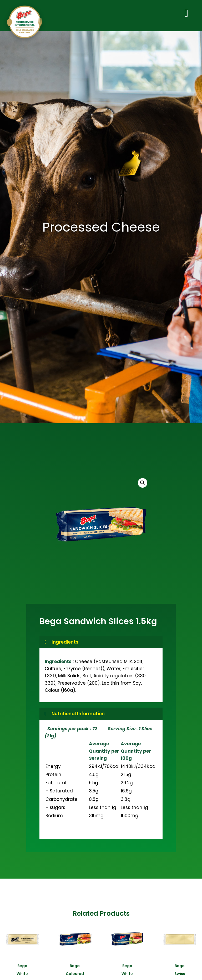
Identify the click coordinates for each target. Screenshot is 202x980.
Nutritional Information (78, 716)
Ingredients (65, 645)
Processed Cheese (101, 230)
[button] (143, 486)
